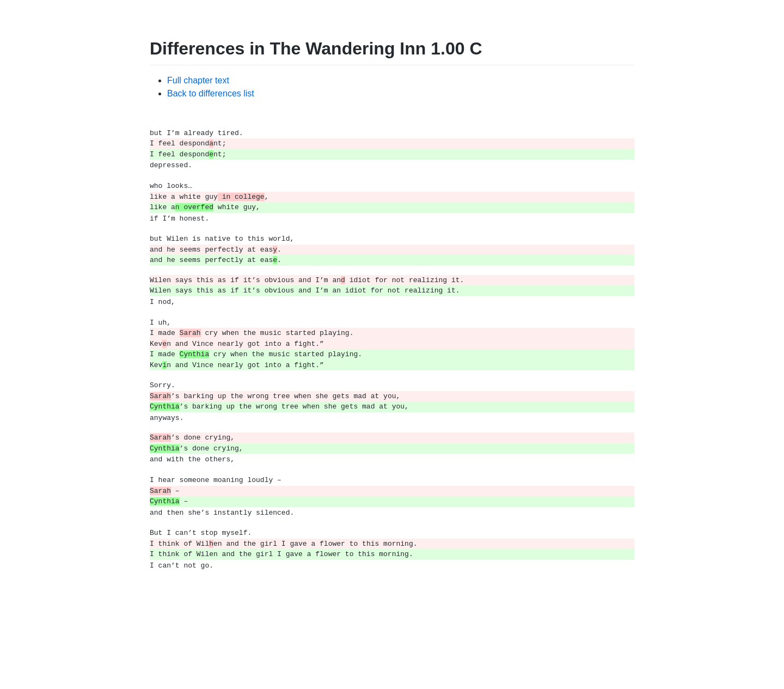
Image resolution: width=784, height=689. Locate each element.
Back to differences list (211, 93)
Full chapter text (198, 80)
